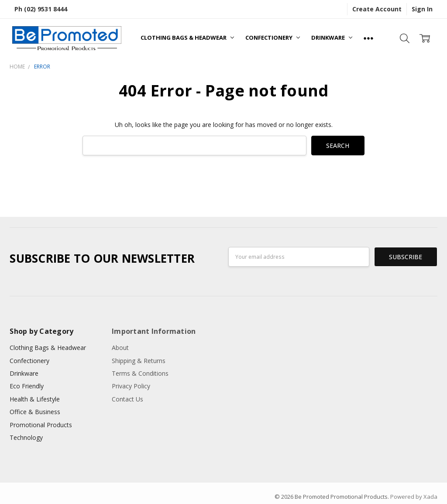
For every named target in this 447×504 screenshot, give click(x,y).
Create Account (377, 9)
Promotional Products (41, 425)
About (120, 348)
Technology (26, 437)
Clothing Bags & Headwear (187, 38)
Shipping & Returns (139, 361)
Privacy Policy (131, 386)
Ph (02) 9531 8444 (41, 9)
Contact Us (127, 399)
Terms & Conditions (140, 373)
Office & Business (35, 412)
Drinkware (332, 38)
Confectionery (273, 38)
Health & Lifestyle (35, 399)
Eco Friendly (27, 386)
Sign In (422, 9)
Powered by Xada (414, 497)
